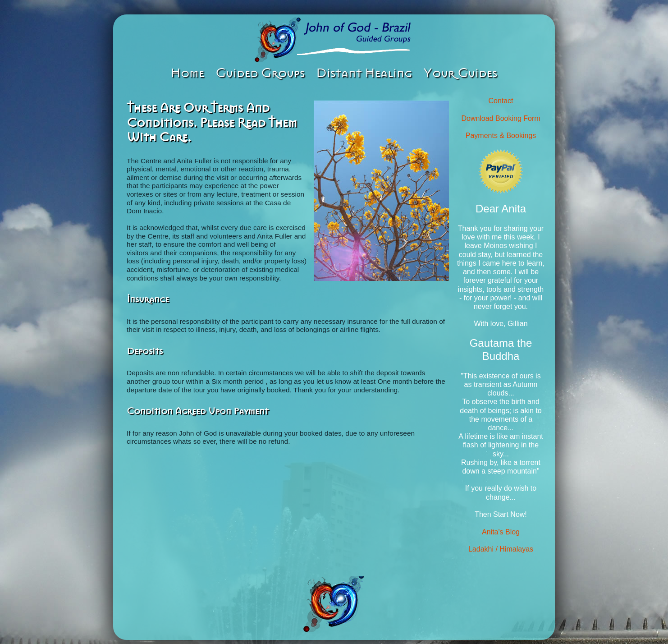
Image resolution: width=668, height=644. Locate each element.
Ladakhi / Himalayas (501, 549)
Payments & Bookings (501, 136)
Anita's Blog (501, 532)
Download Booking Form (501, 118)
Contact (501, 101)
